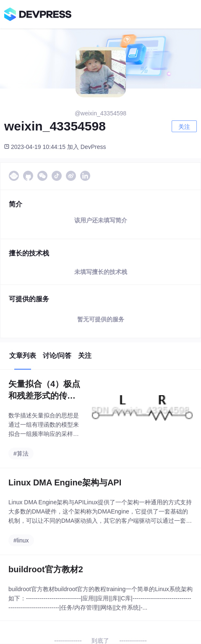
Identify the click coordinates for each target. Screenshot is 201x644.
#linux (21, 540)
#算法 (21, 454)
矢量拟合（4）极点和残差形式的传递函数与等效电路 (44, 390)
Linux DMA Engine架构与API (65, 482)
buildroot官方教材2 (46, 569)
